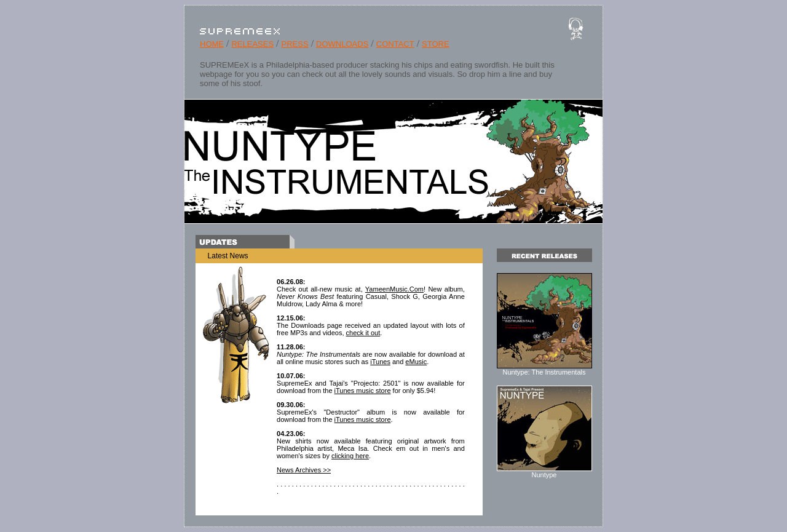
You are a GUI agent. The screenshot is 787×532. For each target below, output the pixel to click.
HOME (212, 44)
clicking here (350, 456)
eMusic (416, 362)
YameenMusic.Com (394, 289)
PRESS (295, 44)
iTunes (380, 362)
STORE (436, 44)
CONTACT (395, 44)
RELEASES (252, 44)
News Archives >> (304, 470)
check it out (363, 333)
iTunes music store (363, 391)
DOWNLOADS (342, 44)
